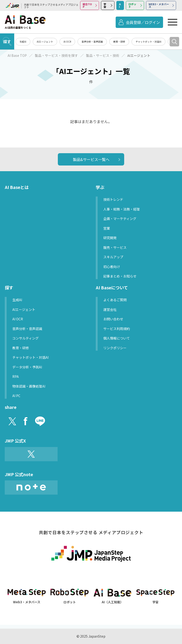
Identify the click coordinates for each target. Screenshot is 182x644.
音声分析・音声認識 (92, 42)
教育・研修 (119, 42)
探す (7, 41)
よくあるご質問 (115, 300)
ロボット (132, 5)
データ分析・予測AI (27, 367)
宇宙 (105, 5)
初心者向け (112, 267)
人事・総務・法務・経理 (122, 209)
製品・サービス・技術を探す (56, 55)
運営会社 (110, 309)
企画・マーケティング (120, 219)
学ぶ (100, 187)
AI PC (16, 396)
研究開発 (110, 238)
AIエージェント (45, 42)
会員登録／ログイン (143, 22)
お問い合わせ (113, 319)
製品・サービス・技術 (103, 55)
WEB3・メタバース (159, 5)
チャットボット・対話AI (148, 42)
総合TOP (87, 5)
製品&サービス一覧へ (91, 159)
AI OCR (67, 42)
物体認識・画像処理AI (29, 386)
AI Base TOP (17, 55)
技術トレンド (113, 199)
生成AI (23, 42)
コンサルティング (25, 338)
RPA (16, 376)
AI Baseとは (17, 187)
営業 (107, 228)
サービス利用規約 (117, 329)
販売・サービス (115, 247)
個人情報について (117, 338)
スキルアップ (113, 257)
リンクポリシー (115, 348)
